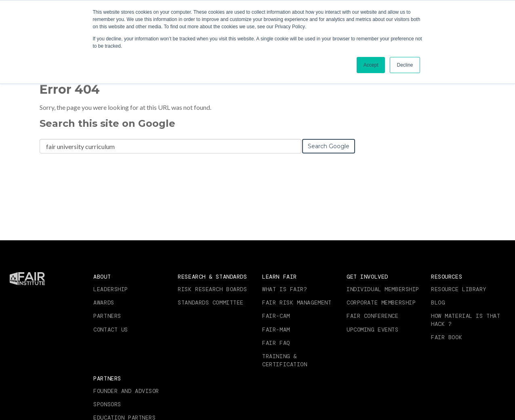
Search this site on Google (107, 123)
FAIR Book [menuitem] (447, 337)
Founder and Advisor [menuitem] (126, 391)
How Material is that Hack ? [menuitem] (466, 320)
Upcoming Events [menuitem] (372, 330)
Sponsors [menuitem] (107, 404)
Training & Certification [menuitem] (285, 360)
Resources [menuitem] (447, 277)
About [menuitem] (102, 277)
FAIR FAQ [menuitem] (276, 343)
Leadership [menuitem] (111, 289)
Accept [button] (371, 65)
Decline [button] (405, 65)
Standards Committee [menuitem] (211, 302)
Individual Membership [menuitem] (383, 289)
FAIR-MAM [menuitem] (276, 330)
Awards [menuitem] (104, 302)
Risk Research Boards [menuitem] (212, 289)
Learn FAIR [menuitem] (280, 277)
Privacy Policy (290, 27)
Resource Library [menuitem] (459, 289)
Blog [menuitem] (438, 302)
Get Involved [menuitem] (367, 277)
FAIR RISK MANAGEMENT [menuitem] (297, 302)
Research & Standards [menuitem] (212, 277)
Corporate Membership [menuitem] (381, 302)
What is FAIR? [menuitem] (285, 289)
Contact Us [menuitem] (111, 330)
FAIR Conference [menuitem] (372, 316)
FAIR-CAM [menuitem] (276, 316)
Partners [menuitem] (107, 316)
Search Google (329, 146)
